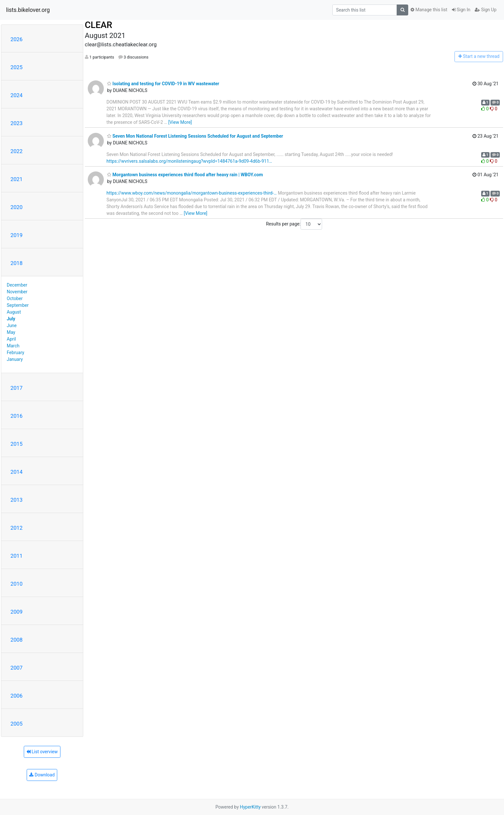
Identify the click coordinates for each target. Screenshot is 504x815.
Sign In (461, 10)
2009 (17, 612)
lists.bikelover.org (28, 10)
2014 (17, 472)
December (17, 285)
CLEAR (99, 25)
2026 (17, 39)
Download (42, 775)
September (18, 305)
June (12, 325)
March (13, 346)
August (14, 312)
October (15, 298)
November (17, 292)
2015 (17, 444)
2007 (17, 668)
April (11, 339)
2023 (17, 123)
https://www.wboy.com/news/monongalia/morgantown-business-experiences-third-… (192, 193)
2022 (17, 151)
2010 (17, 584)
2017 (17, 388)
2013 (17, 500)
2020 (17, 207)
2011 (17, 556)
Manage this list (429, 10)
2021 (17, 179)
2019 (17, 235)
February (15, 353)
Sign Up (486, 10)
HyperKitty (250, 807)
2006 (17, 696)
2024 (17, 95)
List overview (42, 752)
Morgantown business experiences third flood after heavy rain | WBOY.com (185, 175)
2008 (17, 640)
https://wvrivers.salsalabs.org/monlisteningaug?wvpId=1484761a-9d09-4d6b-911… (189, 161)
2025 (17, 67)
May (11, 332)
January (15, 359)
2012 (17, 528)
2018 (17, 263)
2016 (17, 416)
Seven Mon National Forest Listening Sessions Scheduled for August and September (195, 136)
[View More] (180, 122)
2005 (17, 724)
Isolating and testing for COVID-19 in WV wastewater (163, 84)
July (11, 319)
